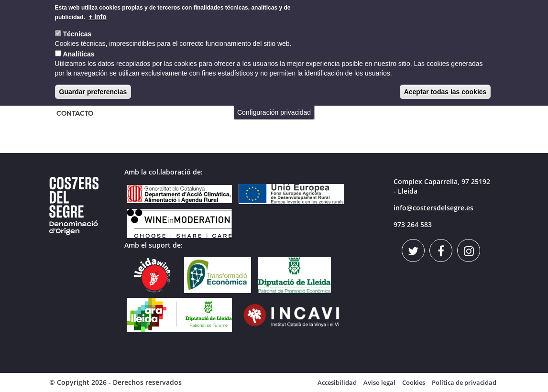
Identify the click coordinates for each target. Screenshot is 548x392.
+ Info (98, 13)
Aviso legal (379, 382)
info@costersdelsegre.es (433, 208)
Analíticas (78, 51)
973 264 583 (413, 224)
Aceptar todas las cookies (445, 88)
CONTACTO (75, 114)
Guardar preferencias (93, 88)
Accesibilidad (337, 382)
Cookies (414, 382)
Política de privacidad (464, 382)
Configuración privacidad (274, 109)
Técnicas (77, 31)
